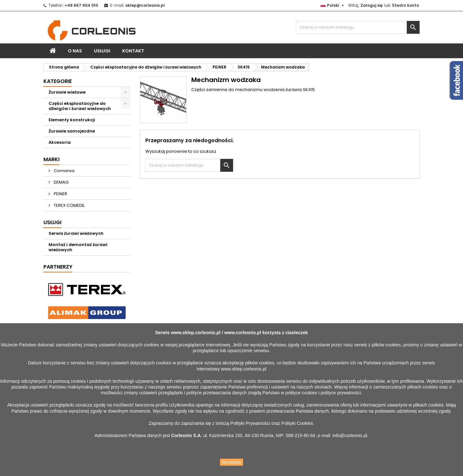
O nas (75, 51)
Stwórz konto (405, 5)
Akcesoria (60, 142)
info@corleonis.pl (350, 435)
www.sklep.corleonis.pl (195, 333)
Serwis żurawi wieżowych (76, 233)
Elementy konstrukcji (72, 120)
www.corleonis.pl (243, 333)
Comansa (64, 171)
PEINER (60, 194)
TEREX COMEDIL (69, 205)
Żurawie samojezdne (72, 131)
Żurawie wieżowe (67, 92)
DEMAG (61, 182)
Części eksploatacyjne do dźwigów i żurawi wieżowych (80, 106)
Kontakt (133, 51)
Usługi (102, 51)
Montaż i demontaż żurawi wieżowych (78, 247)
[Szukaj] (358, 27)
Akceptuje (231, 462)
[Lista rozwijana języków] (333, 5)
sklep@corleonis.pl (145, 5)
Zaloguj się (372, 5)
